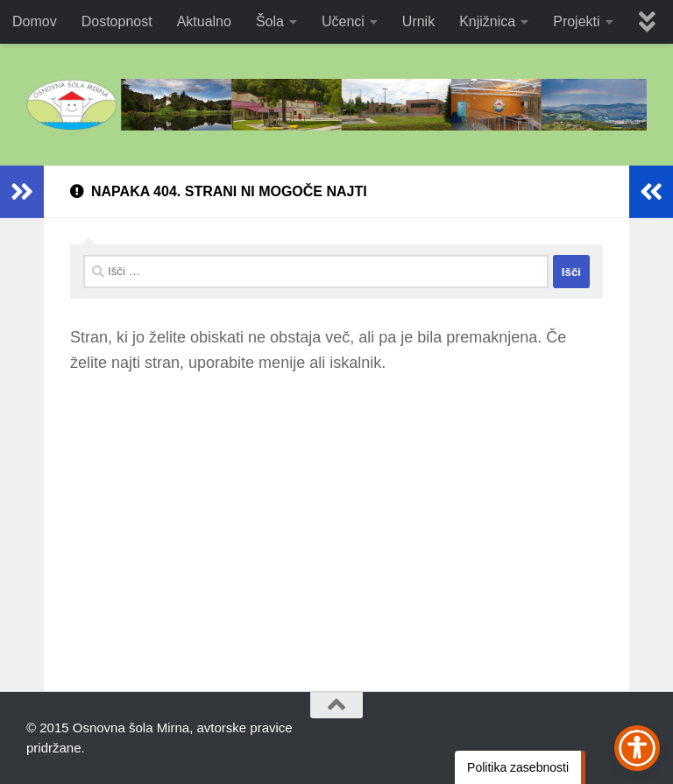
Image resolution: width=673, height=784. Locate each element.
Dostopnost (117, 21)
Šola (270, 21)
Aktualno (204, 21)
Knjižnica (487, 21)
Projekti (576, 21)
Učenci (343, 21)
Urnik (418, 21)
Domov (35, 21)
